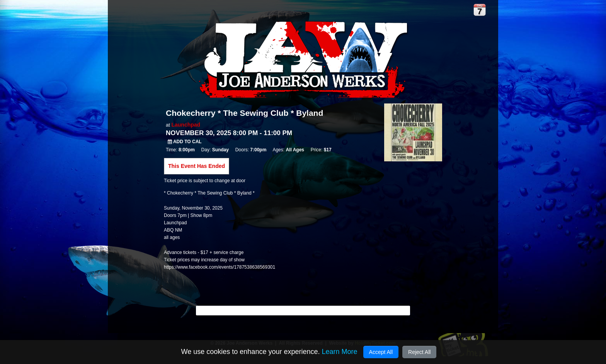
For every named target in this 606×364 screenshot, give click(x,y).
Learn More (339, 352)
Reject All (419, 352)
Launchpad (186, 125)
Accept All (381, 352)
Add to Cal (185, 142)
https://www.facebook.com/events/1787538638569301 (220, 267)
